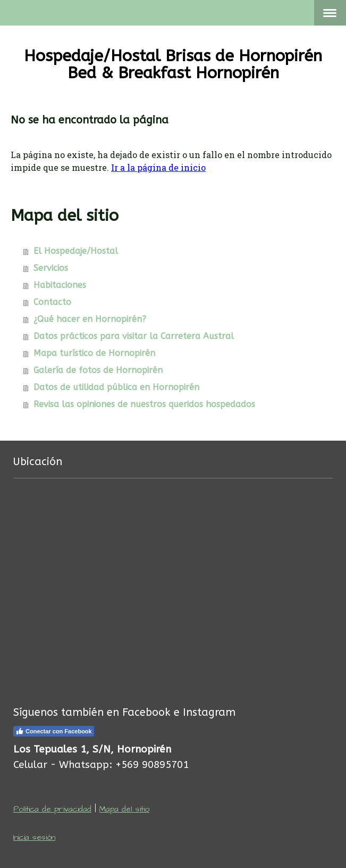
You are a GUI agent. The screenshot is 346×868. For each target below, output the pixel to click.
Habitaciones (60, 285)
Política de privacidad (52, 809)
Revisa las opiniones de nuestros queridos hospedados (144, 404)
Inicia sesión (34, 837)
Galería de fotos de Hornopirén (98, 370)
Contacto (52, 302)
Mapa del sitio (124, 809)
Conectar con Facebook (54, 731)
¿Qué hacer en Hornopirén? (90, 319)
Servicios (51, 268)
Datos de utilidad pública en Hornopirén (116, 387)
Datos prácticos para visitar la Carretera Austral (134, 336)
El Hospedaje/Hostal (76, 251)
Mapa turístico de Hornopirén (94, 353)
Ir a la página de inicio (158, 167)
